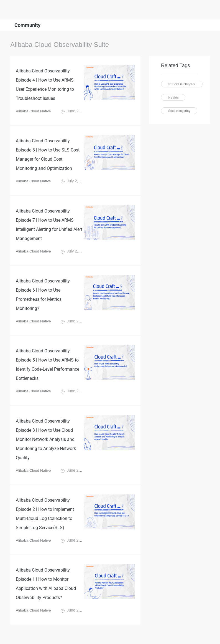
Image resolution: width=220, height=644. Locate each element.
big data (173, 97)
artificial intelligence (182, 84)
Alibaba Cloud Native (34, 112)
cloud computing (179, 111)
